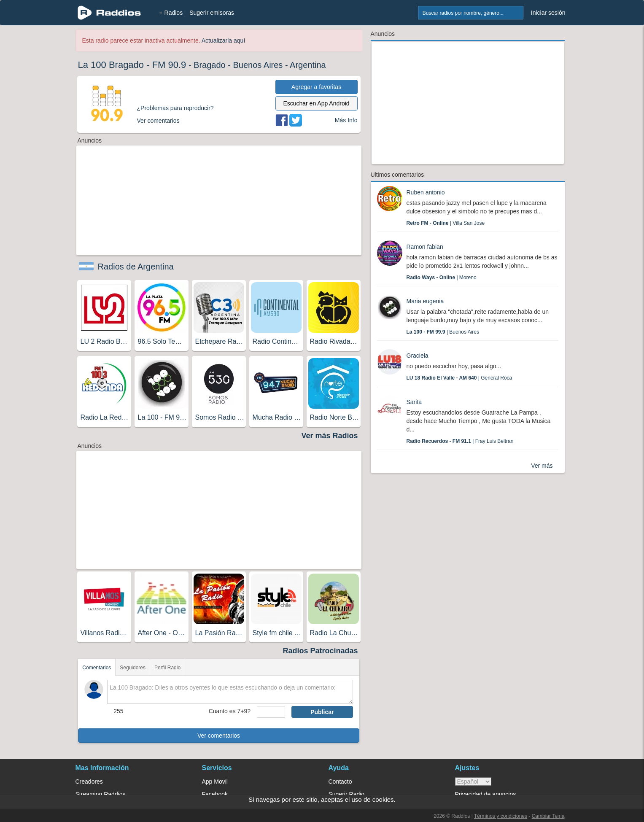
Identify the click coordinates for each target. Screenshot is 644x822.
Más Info (346, 120)
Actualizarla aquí (224, 40)
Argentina (308, 65)
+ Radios (171, 13)
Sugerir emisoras (212, 13)
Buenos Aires (258, 65)
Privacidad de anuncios (486, 794)
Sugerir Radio (347, 794)
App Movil (215, 782)
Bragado (210, 65)
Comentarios (97, 668)
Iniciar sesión (548, 13)
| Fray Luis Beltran (460, 441)
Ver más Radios (329, 436)
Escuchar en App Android (316, 103)
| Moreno (442, 278)
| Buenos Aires (443, 332)
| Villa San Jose (446, 223)
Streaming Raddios (101, 794)
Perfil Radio (167, 668)
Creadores (89, 782)
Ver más (542, 466)
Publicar (322, 712)
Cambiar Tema (548, 816)
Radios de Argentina (136, 267)
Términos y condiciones (501, 816)
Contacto (340, 782)
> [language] (473, 782)
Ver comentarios (219, 736)
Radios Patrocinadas (320, 651)
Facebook (215, 794)
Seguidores (133, 668)
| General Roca (459, 378)
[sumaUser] (271, 712)
